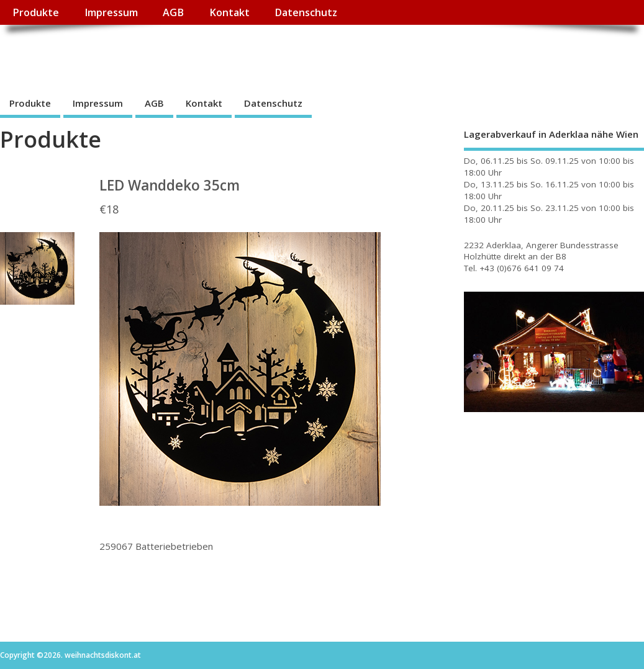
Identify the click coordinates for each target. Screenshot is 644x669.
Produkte (36, 12)
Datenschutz (306, 12)
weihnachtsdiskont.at (111, 53)
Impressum (111, 12)
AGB (173, 12)
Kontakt (229, 12)
